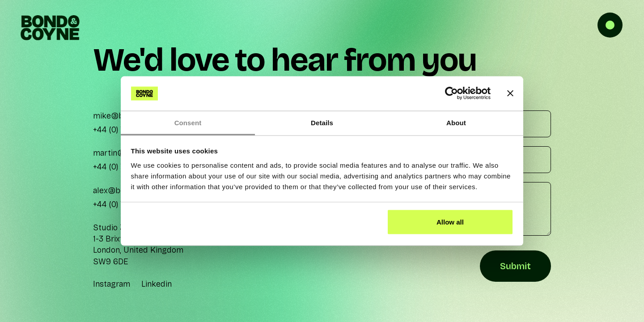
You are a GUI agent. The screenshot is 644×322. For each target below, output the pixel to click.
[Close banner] (510, 93)
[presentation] (323, 267)
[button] (617, 27)
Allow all (450, 222)
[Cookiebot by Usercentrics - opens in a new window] (451, 93)
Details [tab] (322, 122)
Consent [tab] (188, 122)
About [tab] (456, 122)
